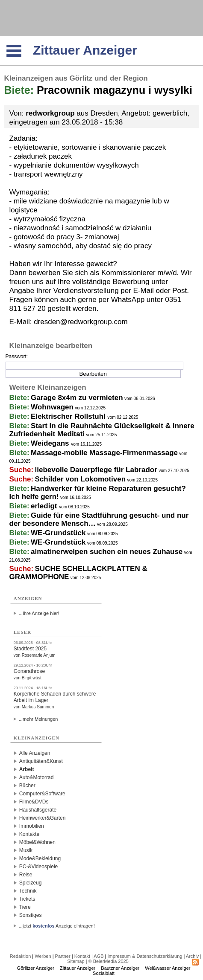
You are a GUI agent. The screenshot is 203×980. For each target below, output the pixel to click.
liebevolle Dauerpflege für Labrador (96, 470)
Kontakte (29, 834)
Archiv (193, 956)
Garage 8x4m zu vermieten (77, 398)
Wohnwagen (52, 407)
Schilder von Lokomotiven (81, 479)
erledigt (45, 506)
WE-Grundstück (58, 533)
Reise (26, 875)
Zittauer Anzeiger (78, 968)
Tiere (25, 907)
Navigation (28, 39)
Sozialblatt (104, 973)
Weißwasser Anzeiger (168, 968)
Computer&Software (42, 794)
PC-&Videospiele (39, 867)
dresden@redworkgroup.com (81, 322)
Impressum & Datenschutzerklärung (145, 956)
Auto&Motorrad (37, 777)
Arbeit (27, 769)
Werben (43, 956)
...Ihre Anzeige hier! (39, 613)
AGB (99, 956)
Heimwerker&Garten (43, 818)
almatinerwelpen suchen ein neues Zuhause (107, 552)
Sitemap (76, 961)
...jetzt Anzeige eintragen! (57, 926)
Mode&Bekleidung (40, 858)
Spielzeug (31, 883)
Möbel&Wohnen (37, 842)
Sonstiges (31, 915)
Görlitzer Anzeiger (36, 968)
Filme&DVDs (34, 802)
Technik (28, 891)
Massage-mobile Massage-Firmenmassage (104, 453)
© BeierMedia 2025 (109, 961)
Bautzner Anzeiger (120, 968)
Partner (63, 956)
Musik (26, 850)
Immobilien (32, 826)
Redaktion (21, 956)
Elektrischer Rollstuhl (69, 416)
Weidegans (51, 443)
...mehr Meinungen (38, 719)
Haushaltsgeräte (38, 810)
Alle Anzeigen (35, 753)
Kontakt (82, 956)
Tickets (27, 899)
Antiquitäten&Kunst (41, 761)
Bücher (27, 786)
